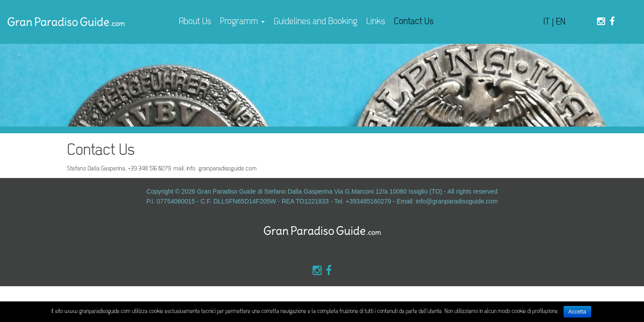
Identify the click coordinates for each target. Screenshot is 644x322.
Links (376, 22)
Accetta (577, 312)
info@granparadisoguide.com (457, 201)
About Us (195, 22)
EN (561, 22)
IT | (550, 22)
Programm (242, 22)
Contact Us (414, 22)
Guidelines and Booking (316, 22)
